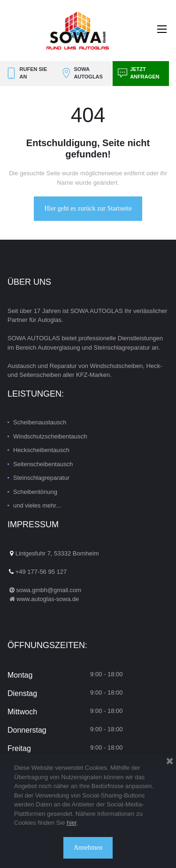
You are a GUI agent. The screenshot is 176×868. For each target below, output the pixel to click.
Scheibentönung (35, 492)
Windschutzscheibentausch (50, 436)
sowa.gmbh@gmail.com (49, 590)
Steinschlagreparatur (41, 478)
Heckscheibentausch (41, 450)
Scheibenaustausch (40, 422)
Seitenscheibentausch (43, 464)
